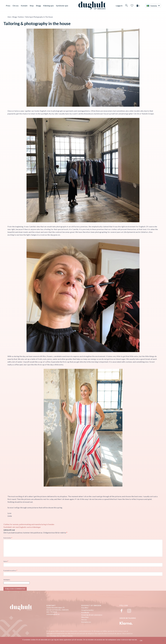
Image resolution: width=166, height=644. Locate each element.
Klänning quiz (48, 6)
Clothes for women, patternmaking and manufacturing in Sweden (29, 524)
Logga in (119, 6)
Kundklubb (85, 612)
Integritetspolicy (87, 610)
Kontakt (24, 6)
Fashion (21, 17)
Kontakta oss (86, 622)
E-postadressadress (10, 570)
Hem (9, 17)
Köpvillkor (85, 608)
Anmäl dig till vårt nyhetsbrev (92, 615)
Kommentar (8, 538)
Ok (141, 640)
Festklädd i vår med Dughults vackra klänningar (22, 527)
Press (8, 6)
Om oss (16, 6)
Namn (6, 561)
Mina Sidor (85, 617)
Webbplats (7, 580)
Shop (32, 6)
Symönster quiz (62, 6)
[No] (163, 640)
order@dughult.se (53, 614)
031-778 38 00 (52, 612)
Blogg (38, 6)
